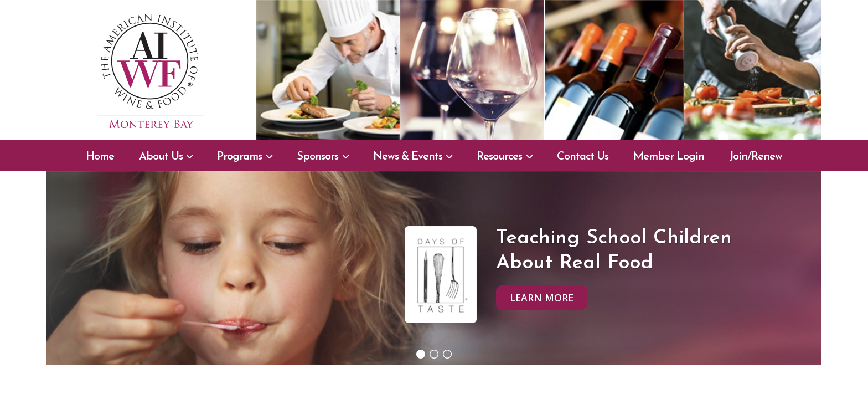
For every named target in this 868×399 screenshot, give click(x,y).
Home (100, 157)
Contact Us (583, 157)
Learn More (542, 298)
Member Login (669, 157)
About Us (161, 157)
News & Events (408, 157)
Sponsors (317, 157)
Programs (239, 157)
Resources (499, 157)
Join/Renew (756, 157)
